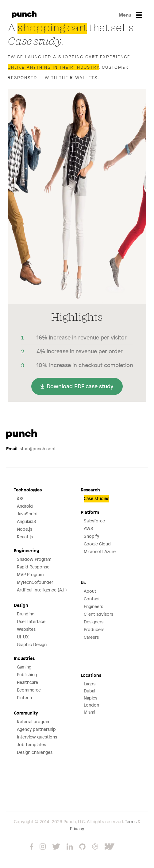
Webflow (114, 847)
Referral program (34, 721)
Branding (26, 614)
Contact (92, 599)
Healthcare (27, 682)
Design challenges (35, 752)
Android (25, 506)
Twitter (56, 847)
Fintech (24, 697)
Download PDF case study (80, 386)
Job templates (31, 744)
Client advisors (98, 614)
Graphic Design (32, 644)
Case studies (96, 498)
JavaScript (27, 514)
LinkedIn (70, 847)
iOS (20, 498)
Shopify (91, 536)
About (90, 591)
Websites (26, 629)
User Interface (31, 621)
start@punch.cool (31, 449)
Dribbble (95, 847)
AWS (89, 528)
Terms (131, 821)
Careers (91, 637)
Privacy (77, 829)
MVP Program (30, 574)
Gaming (24, 667)
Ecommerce (29, 690)
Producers (94, 629)
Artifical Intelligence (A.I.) (42, 590)
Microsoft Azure (100, 551)
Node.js (25, 529)
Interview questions (37, 737)
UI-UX (23, 637)
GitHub (82, 847)
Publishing (27, 674)
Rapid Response (33, 567)
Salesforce (94, 521)
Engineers (93, 606)
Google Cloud (97, 544)
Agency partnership (36, 729)
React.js (25, 537)
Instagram (43, 847)
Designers (94, 622)
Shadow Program (34, 559)
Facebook (31, 847)
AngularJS (27, 521)
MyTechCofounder (35, 582)
